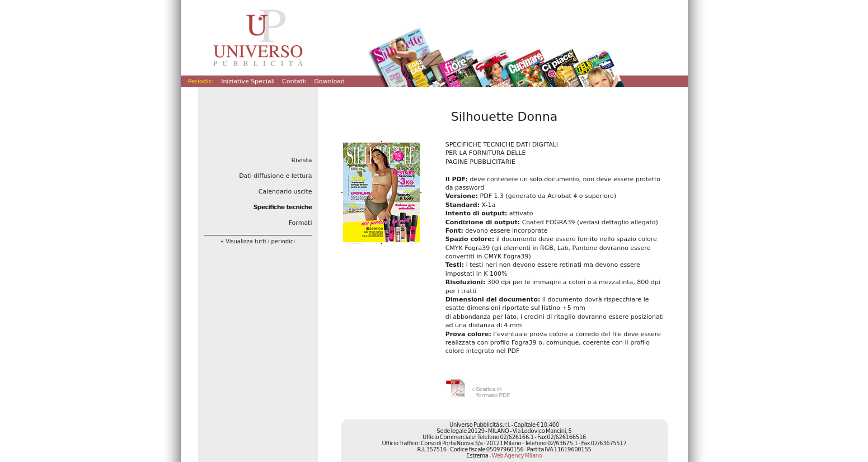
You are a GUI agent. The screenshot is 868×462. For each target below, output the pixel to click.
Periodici (201, 81)
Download (329, 81)
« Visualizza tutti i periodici (258, 241)
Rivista (301, 160)
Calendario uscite (285, 192)
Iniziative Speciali (248, 81)
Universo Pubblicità (258, 37)
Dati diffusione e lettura (275, 176)
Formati (301, 223)
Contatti (294, 81)
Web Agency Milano (517, 456)
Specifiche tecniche (283, 207)
